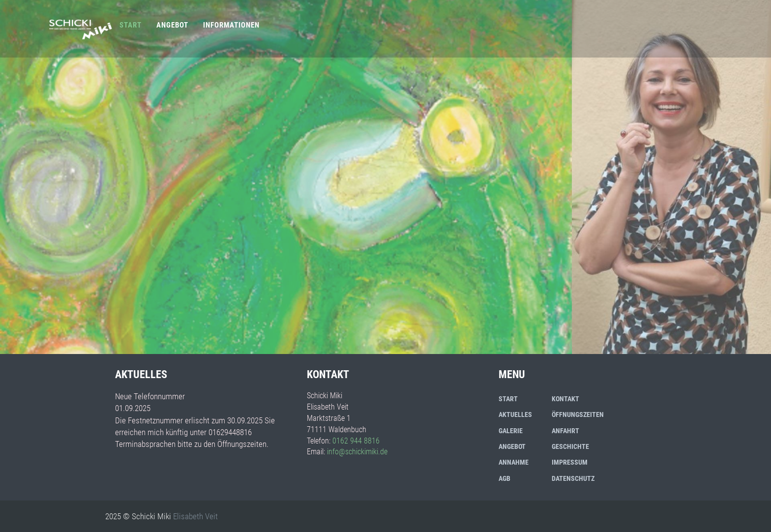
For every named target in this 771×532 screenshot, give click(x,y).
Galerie (511, 431)
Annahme (514, 462)
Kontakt (565, 399)
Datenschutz (573, 478)
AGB (504, 478)
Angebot (172, 25)
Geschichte (570, 446)
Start (131, 25)
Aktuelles (515, 414)
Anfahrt (565, 431)
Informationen (231, 25)
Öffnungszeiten (578, 414)
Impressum (570, 462)
